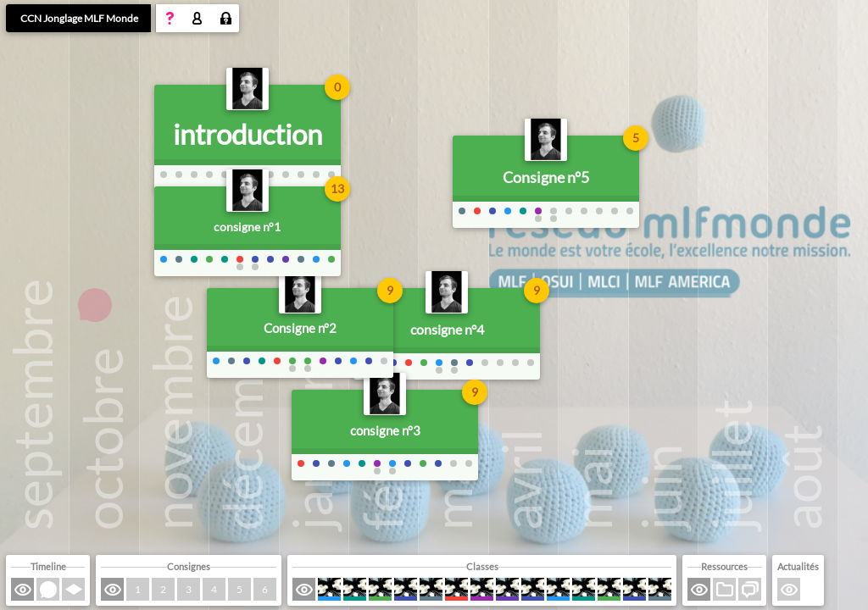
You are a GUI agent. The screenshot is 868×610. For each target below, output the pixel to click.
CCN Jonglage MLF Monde (79, 18)
